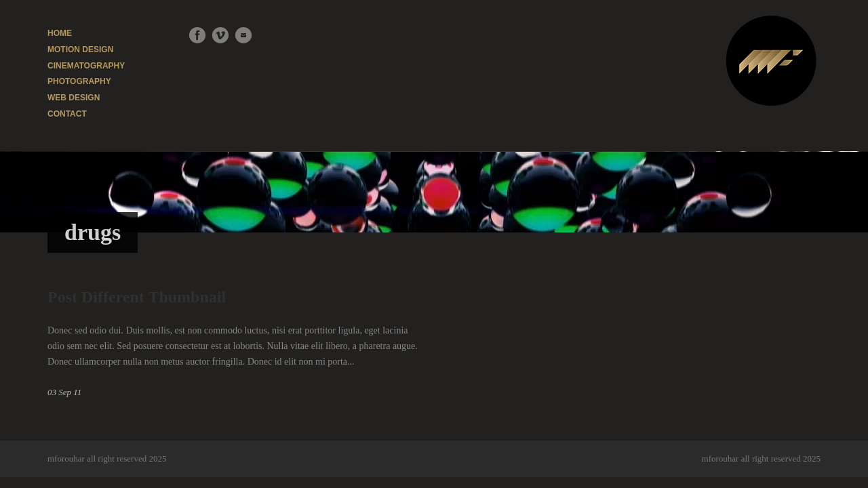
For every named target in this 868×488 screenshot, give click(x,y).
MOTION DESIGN (80, 49)
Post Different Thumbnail (137, 297)
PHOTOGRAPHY (79, 81)
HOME (60, 33)
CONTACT (67, 114)
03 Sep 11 (64, 392)
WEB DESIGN (74, 98)
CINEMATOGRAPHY (86, 66)
